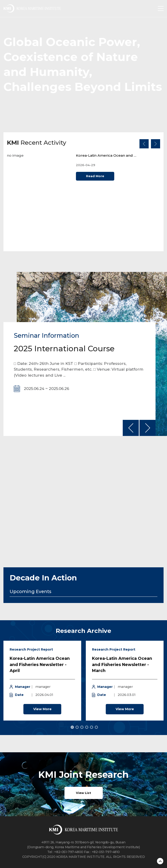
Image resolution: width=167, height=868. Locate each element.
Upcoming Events (31, 592)
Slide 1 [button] (72, 727)
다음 (156, 144)
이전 (144, 144)
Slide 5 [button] (92, 727)
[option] (83, 199)
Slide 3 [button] (82, 727)
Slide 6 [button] (96, 727)
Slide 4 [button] (87, 727)
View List (83, 793)
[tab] (72, 727)
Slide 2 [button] (77, 727)
